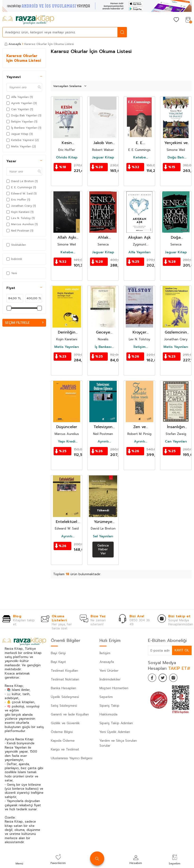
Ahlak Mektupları (103, 238)
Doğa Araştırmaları (176, 238)
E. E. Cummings (140, 143)
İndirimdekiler (110, 679)
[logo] (28, 20)
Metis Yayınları (67, 347)
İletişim (105, 653)
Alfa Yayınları (139, 252)
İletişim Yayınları (139, 347)
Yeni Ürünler (109, 671)
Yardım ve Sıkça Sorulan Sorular (118, 743)
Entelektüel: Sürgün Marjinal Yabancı (67, 522)
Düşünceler (67, 427)
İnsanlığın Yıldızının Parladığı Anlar (176, 427)
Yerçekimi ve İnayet (176, 143)
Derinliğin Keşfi (67, 332)
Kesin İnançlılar (67, 143)
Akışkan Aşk (139, 238)
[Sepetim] (188, 20)
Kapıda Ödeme (63, 741)
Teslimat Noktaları (65, 679)
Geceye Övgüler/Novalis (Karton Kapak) (103, 332)
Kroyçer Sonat (139, 332)
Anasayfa (13, 44)
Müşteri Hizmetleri (114, 688)
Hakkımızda (108, 714)
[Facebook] (153, 678)
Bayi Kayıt (58, 662)
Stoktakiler (16, 245)
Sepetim (106, 697)
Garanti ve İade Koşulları (70, 714)
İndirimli (14, 259)
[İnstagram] (176, 678)
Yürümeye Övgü (103, 522)
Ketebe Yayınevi (140, 158)
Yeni (12, 273)
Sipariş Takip (109, 706)
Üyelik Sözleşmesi (65, 697)
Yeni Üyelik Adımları (115, 732)
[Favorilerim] (176, 20)
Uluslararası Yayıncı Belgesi (72, 758)
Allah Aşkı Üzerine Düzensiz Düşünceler (67, 238)
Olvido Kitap (67, 158)
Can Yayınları (176, 442)
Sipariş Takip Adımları (116, 723)
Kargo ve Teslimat (65, 749)
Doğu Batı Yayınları (176, 158)
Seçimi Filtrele (24, 323)
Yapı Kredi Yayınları (67, 442)
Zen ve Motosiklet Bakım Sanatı (140, 427)
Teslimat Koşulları (64, 671)
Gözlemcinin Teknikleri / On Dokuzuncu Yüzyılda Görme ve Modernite (176, 332)
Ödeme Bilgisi (62, 732)
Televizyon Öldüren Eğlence (103, 427)
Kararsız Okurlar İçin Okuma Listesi (24, 58)
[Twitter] (164, 678)
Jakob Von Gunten (103, 143)
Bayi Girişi (58, 653)
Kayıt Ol (182, 650)
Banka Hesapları (63, 688)
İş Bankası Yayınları (103, 347)
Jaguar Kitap (103, 158)
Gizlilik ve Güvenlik (65, 723)
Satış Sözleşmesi (64, 706)
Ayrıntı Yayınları (103, 442)
